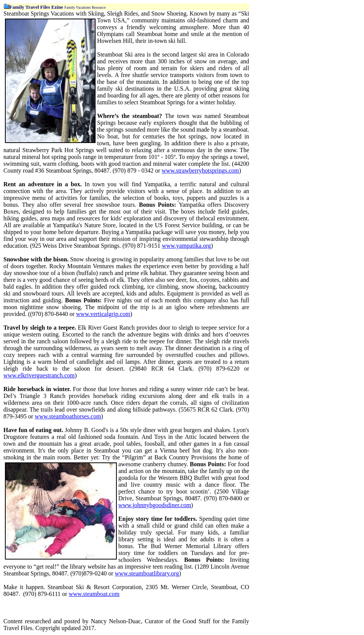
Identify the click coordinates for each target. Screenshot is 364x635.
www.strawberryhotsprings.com (200, 171)
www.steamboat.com (94, 594)
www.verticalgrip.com (103, 314)
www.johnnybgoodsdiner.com (155, 505)
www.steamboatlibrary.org (147, 573)
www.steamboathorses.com (68, 416)
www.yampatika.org (186, 246)
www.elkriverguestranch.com (39, 375)
